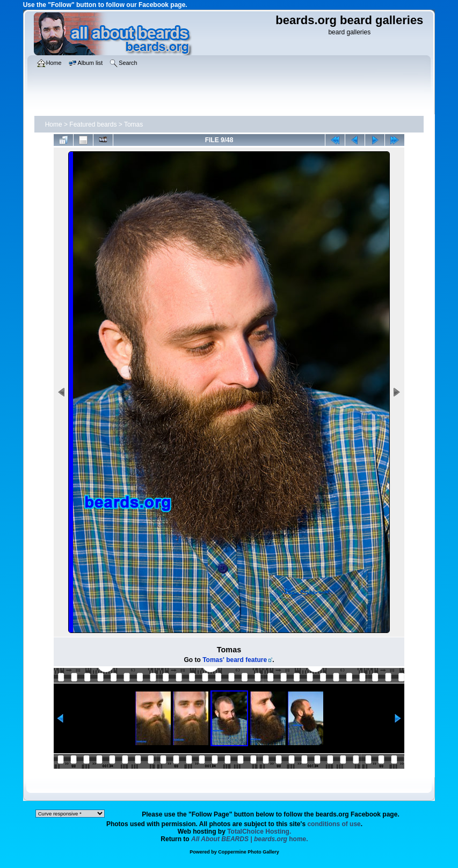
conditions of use (334, 824)
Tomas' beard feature (235, 660)
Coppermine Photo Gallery (249, 852)
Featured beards (93, 124)
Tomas (133, 124)
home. (250, 839)
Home (54, 124)
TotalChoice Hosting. (259, 832)
